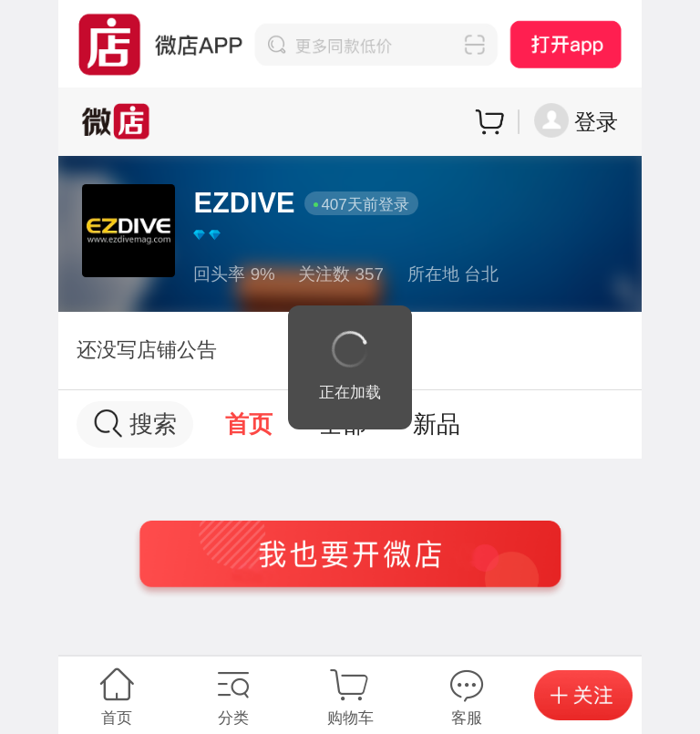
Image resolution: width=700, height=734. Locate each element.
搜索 (135, 424)
